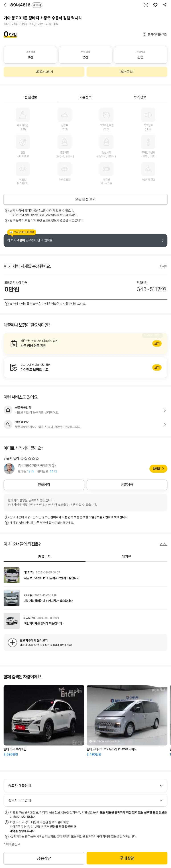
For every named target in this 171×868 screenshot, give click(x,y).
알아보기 (85, 344)
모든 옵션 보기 (85, 199)
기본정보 (85, 97)
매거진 (126, 557)
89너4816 (26, 5)
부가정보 (140, 97)
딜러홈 (157, 469)
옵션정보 (31, 97)
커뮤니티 (45, 557)
